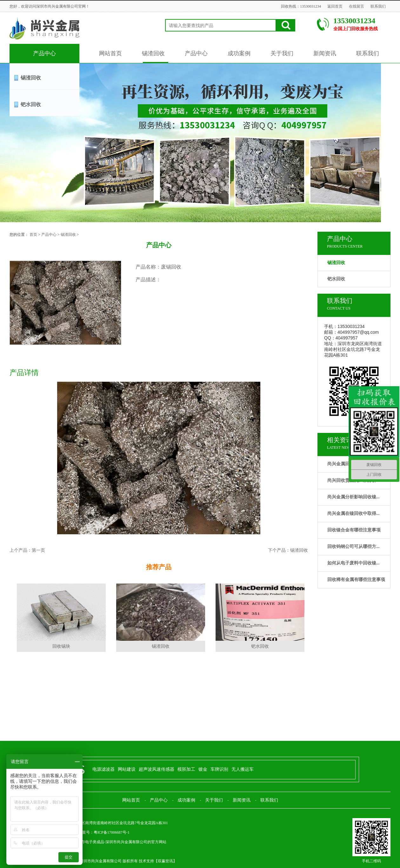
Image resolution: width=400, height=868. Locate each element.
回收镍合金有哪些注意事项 (354, 530)
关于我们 (282, 53)
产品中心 (44, 53)
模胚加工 (186, 769)
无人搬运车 (243, 769)
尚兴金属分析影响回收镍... (353, 497)
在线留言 (357, 6)
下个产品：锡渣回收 (288, 550)
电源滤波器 (103, 769)
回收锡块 (61, 646)
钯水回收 (31, 104)
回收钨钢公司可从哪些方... (353, 547)
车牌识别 (219, 769)
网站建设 (127, 769)
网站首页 (110, 53)
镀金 (203, 769)
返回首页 (335, 6)
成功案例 (239, 53)
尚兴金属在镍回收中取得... (353, 513)
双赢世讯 (165, 861)
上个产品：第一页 (27, 550)
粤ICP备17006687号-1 (112, 832)
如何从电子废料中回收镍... (353, 563)
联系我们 (378, 6)
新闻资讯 (325, 53)
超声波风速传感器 (157, 769)
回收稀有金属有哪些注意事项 (356, 580)
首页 (33, 235)
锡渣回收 (153, 53)
